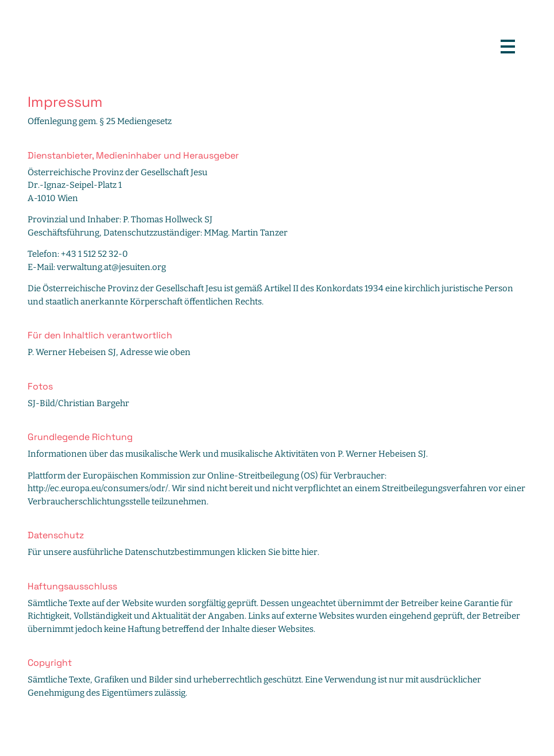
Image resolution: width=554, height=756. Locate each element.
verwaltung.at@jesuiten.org (111, 267)
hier (309, 552)
